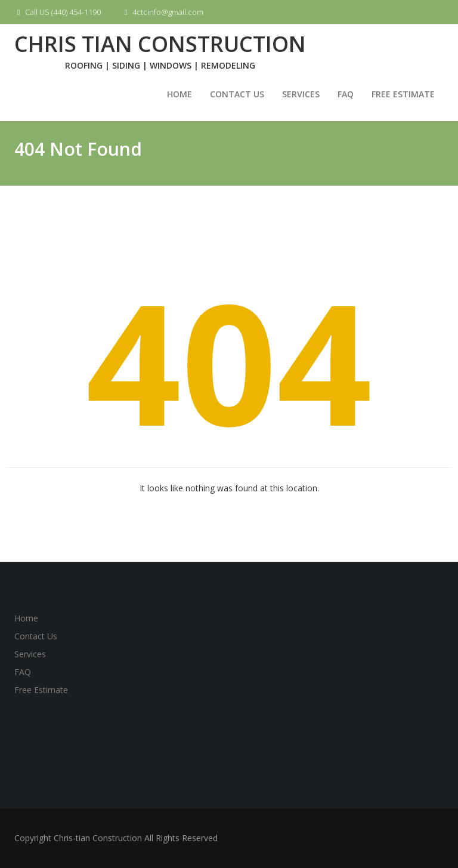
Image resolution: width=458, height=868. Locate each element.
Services (301, 94)
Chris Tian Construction (160, 44)
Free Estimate (403, 94)
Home (180, 94)
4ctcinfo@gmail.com (163, 12)
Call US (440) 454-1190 (58, 12)
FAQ (346, 94)
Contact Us (237, 94)
